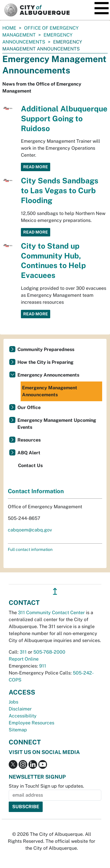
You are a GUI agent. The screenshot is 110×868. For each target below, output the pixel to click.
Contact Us (30, 465)
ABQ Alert (29, 453)
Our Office (29, 407)
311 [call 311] (23, 652)
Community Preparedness (46, 349)
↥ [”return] (55, 591)
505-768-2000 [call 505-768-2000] (49, 652)
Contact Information (36, 491)
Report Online (24, 659)
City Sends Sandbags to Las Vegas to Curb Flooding (60, 190)
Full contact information (30, 549)
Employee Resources (31, 723)
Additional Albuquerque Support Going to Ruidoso (64, 119)
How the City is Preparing (45, 362)
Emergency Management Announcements (50, 391)
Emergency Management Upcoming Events (57, 424)
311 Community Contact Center (51, 613)
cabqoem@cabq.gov (30, 530)
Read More (36, 167)
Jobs (13, 702)
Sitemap (18, 730)
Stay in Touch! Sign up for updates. (46, 786)
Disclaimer (20, 709)
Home (9, 28)
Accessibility (23, 716)
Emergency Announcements (48, 375)
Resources (29, 440)
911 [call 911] (43, 666)
